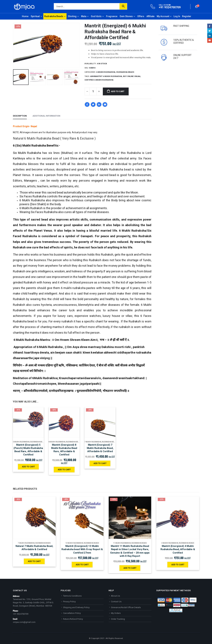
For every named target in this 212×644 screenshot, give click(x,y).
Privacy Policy (69, 602)
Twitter (93, 104)
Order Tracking (118, 619)
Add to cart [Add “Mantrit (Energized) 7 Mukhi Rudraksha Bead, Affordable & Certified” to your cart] (100, 463)
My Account (163, 16)
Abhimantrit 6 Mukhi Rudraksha (106, 76)
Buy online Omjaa (132, 76)
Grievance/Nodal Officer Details (126, 607)
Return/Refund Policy (73, 619)
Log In (177, 16)
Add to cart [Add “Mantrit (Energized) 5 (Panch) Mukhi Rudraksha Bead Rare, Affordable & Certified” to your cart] (28, 467)
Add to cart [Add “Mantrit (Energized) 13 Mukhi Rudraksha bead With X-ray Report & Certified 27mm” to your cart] (82, 565)
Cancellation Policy (72, 613)
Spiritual (35, 16)
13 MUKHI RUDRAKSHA (74, 543)
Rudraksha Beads (54, 16)
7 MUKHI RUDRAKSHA (93, 442)
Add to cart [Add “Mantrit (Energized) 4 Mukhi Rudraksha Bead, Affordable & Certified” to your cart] (178, 565)
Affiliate (150, 16)
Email (105, 104)
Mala (84, 16)
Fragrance (112, 16)
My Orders (116, 613)
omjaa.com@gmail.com (24, 622)
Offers (141, 16)
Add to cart (118, 91)
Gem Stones (126, 16)
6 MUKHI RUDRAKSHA (106, 72)
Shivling (72, 16)
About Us (115, 596)
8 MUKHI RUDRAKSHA (57, 442)
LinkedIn (99, 104)
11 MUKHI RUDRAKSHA (122, 543)
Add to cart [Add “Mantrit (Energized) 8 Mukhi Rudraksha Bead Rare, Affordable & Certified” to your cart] (64, 470)
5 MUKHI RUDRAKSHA (21, 442)
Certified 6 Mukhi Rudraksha (99, 80)
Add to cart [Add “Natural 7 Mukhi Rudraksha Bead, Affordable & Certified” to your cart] (34, 561)
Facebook (87, 104)
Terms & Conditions (72, 596)
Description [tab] (20, 116)
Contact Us (116, 602)
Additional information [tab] (46, 116)
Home (25, 16)
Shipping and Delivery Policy (76, 607)
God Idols (96, 16)
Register (187, 16)
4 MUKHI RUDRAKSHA (170, 543)
